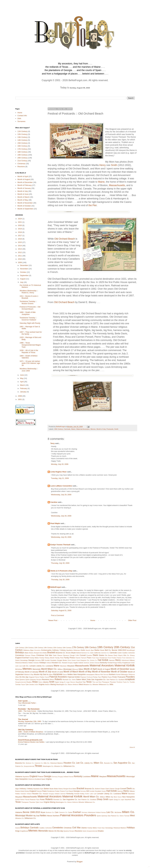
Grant (78, 660)
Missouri (75, 669)
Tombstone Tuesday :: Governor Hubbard (28, 319)
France (119, 658)
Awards (88, 650)
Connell (83, 655)
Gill (43, 660)
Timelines (119, 682)
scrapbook (130, 679)
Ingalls (76, 663)
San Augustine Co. (99, 679)
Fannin (78, 658)
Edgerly (120, 655)
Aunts (83, 650)
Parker (42, 677)
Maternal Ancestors (83, 429)
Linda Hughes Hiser (58, 472)
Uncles (32, 684)
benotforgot (131, 650)
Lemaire (33, 666)
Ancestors (37, 650)
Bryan (74, 653)
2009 (20, 262)
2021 (20, 222)
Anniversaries (46, 650)
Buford (79, 653)
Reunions (21, 166)
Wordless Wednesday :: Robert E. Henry (29, 292)
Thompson (106, 682)
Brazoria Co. (60, 653)
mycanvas (58, 674)
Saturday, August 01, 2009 (61, 610)
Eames (110, 655)
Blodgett (37, 653)
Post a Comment (57, 615)
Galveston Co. (130, 658)
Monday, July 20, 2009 (60, 464)
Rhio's (52, 679)
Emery (132, 655)
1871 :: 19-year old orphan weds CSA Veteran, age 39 (30, 363)
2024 (20, 219)
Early (116, 655)
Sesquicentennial (21, 682)
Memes (93, 429)
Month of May (23, 200)
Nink (102, 675)
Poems (104, 677)
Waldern (47, 685)
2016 (20, 239)
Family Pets (59, 658)
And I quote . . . (24, 701)
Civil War (48, 655)
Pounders (130, 677)
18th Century (22, 152)
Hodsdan (36, 663)
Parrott (47, 677)
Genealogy (24, 660)
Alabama (26, 650)
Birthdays (20, 653)
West (81, 684)
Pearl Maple (55, 523)
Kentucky (103, 663)
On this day (24, 677)
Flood (109, 658)
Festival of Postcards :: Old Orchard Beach (30, 308)
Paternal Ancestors (58, 677)
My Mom (50, 674)
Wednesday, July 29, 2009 (61, 495)
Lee (21, 666)
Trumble (132, 682)
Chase (33, 655)
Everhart (26, 658)
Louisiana (49, 666)
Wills (111, 684)
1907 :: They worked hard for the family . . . (31, 333)
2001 (20, 399)
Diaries (102, 655)
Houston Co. (57, 663)
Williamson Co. (104, 684)
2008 (20, 396)
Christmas (21, 164)
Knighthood (126, 663)
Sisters (40, 682)
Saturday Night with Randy (30, 323)
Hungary (70, 663)
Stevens (73, 682)
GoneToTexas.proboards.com (30, 740)
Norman (106, 675)
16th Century (22, 146)
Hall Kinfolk (103, 660)
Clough (72, 655)
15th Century (22, 143)
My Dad (43, 674)
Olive (17, 677)
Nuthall (118, 675)
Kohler (133, 663)
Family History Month (47, 658)
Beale (102, 650)
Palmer (37, 677)
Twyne (23, 685)
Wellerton (76, 685)
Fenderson (103, 658)
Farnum (84, 658)
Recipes (39, 680)
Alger (32, 650)
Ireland (81, 663)
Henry (102, 165)
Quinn (28, 679)
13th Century (22, 137)
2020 (20, 225)
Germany (38, 660)
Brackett (51, 653)
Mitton (81, 669)
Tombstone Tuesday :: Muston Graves (28, 302)
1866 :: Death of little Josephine (28, 313)
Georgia (31, 660)
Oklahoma (132, 675)
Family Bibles (34, 658)
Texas (89, 682)
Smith (114, 165)
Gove (69, 660)
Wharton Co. (88, 684)
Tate (84, 682)
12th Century (22, 134)
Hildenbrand (125, 660)
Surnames (21, 121)
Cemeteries (20, 655)
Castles (125, 653)
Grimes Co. (94, 660)
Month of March (23, 197)
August (23, 279)
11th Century (22, 131)
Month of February (25, 185)
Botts (45, 653)
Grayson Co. (85, 660)
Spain (57, 682)
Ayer (92, 650)
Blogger (80, 862)
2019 (20, 229)
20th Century (59, 429)
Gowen (74, 660)
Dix (106, 655)
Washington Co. (62, 684)
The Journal (23, 719)
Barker (97, 650)
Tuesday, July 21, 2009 (60, 478)
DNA (19, 118)
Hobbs (31, 663)
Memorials (37, 669)
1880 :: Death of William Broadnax (31, 732)
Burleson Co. (86, 653)
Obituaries (124, 674)
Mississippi (67, 669)
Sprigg (62, 682)
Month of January (24, 188)
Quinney (33, 679)
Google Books (62, 660)
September (25, 275)
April (22, 382)
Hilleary (132, 660)
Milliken (60, 669)
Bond (41, 653)
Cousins (89, 655)
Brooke (68, 653)
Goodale (47, 660)
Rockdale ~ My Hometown (29, 709)
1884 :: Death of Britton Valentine (29, 357)
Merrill (44, 669)
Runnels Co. (67, 679)
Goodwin (53, 660)
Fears (89, 658)
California (97, 653)
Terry (52, 443)
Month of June (23, 194)
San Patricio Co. (112, 679)
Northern (112, 674)
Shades (29, 682)
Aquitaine (70, 650)
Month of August (24, 179)
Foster (114, 658)
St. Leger (67, 682)
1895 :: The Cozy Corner (27, 711)
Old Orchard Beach (65, 239)
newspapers (90, 674)
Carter (120, 653)
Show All (132, 747)
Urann (36, 685)
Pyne (17, 679)
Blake (27, 653)
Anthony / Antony (59, 650)
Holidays (43, 663)
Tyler (27, 684)
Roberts (58, 679)
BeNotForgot (56, 587)
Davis (95, 655)
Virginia (41, 684)
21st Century (22, 161)
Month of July (101, 429)
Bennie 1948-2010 (119, 650)
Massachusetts (117, 185)
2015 (20, 242)
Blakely (31, 653)
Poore (110, 677)
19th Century (22, 155)
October (23, 272)
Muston (37, 674)
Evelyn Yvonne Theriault (60, 545)
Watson (70, 685)
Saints (74, 680)
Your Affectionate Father (27, 703)
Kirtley (120, 663)
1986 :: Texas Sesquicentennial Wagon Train (30, 345)
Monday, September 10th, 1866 (30, 721)
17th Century (22, 149)
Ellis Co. (126, 655)
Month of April (23, 176)
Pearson (83, 677)
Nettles (70, 674)
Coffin (77, 655)
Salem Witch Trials (83, 679)
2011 (20, 256)
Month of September (25, 209)
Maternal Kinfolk (125, 665)
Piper (100, 677)
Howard (64, 663)
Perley (95, 677)
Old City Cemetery (26, 730)
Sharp (35, 682)
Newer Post (53, 620)
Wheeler (95, 684)
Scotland (121, 679)
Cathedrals (131, 653)
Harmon (112, 660)
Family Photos (69, 658)
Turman (18, 684)
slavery (46, 682)
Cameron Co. (105, 653)
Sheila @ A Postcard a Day (61, 571)
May (22, 378)
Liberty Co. (41, 666)
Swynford (79, 682)
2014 (20, 246)
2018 (20, 232)
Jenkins (92, 663)
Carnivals (67, 429)
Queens (22, 679)
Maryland (71, 666)
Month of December (25, 182)
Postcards (110, 429)
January (23, 392)
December (24, 265)
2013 (20, 249)
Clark (55, 655)
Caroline (54, 502)
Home (93, 620)
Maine (101, 182)
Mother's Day (29, 674)
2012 (20, 252)
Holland (49, 663)
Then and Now (97, 682)
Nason (65, 675)
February (24, 388)
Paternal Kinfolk (74, 677)
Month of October (24, 206)
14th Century (22, 140)
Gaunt (17, 660)
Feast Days (96, 658)
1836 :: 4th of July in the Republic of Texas (29, 351)
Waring (53, 684)
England (19, 658)
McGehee (19, 669)
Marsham (63, 666)
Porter (115, 677)
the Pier (93, 205)
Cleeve (60, 655)
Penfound (90, 677)
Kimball (110, 663)
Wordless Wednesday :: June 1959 (29, 370)
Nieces (98, 674)
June (22, 375)
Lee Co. (26, 666)
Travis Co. (126, 682)
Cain (92, 653)
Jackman (86, 663)
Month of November (25, 203)
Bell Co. (108, 650)
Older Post (132, 620)
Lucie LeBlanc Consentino (61, 486)
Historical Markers (22, 663)
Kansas (97, 663)
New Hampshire (80, 674)
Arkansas (77, 650)
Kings (115, 663)
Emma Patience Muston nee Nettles (31, 742)
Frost (124, 658)
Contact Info (22, 116)
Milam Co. (52, 669)
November (24, 269)
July (22, 282)
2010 (20, 259)
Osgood (32, 677)
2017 (20, 236)
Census (28, 655)
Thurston (113, 682)
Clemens (66, 655)
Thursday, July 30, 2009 (60, 563)
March (23, 385)
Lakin (17, 666)
